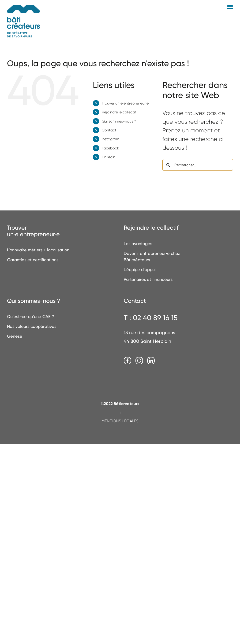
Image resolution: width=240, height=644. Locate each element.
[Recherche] (168, 165)
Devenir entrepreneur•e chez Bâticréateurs (152, 257)
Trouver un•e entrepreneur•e (125, 103)
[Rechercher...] (198, 165)
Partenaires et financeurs (148, 279)
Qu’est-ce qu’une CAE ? (31, 317)
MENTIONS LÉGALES (120, 421)
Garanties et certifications (33, 260)
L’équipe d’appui (140, 270)
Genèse (15, 336)
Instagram (111, 139)
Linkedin (109, 157)
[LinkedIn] (151, 361)
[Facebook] (127, 361)
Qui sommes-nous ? (119, 121)
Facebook (110, 148)
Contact (109, 130)
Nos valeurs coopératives (32, 326)
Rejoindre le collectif (119, 112)
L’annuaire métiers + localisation (38, 250)
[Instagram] (139, 361)
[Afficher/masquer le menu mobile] (230, 8)
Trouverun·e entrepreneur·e (33, 231)
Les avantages (138, 244)
